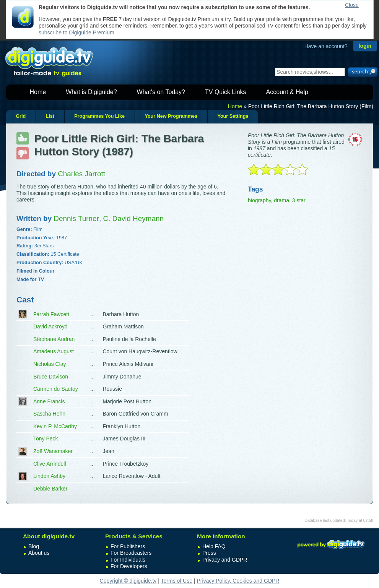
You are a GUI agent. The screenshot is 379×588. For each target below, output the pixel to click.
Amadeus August (54, 351)
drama (281, 200)
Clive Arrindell (50, 464)
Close (352, 5)
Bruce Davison (51, 377)
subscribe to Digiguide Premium (76, 32)
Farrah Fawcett (51, 314)
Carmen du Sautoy (56, 389)
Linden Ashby (49, 476)
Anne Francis (49, 401)
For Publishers (128, 546)
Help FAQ (214, 546)
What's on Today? (161, 92)
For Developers (129, 566)
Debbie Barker (50, 489)
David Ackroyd (50, 326)
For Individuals (128, 560)
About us (39, 553)
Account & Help (287, 92)
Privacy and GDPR (225, 560)
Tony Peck (46, 439)
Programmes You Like (99, 116)
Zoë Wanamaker (53, 451)
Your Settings (233, 116)
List (50, 116)
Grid (21, 116)
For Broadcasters (131, 553)
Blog (34, 546)
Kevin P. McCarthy (55, 426)
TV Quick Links (226, 92)
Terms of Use (177, 581)
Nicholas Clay (50, 364)
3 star (299, 200)
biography (259, 200)
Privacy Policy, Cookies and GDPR (238, 581)
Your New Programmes (171, 116)
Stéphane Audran (54, 339)
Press (209, 553)
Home (38, 92)
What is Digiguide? (91, 92)
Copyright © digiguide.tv (128, 581)
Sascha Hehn (49, 414)
